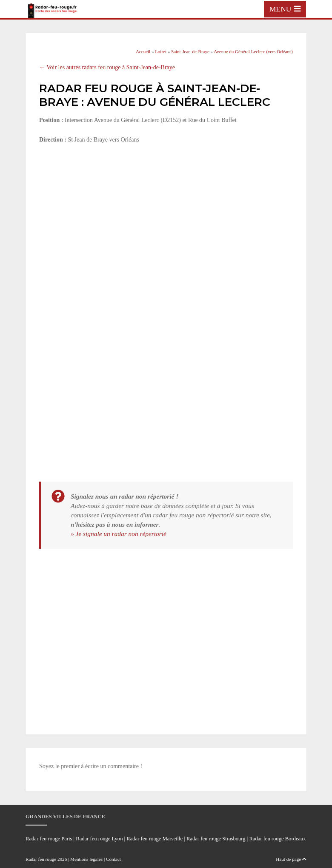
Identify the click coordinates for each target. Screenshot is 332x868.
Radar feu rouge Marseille (155, 839)
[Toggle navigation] (285, 9)
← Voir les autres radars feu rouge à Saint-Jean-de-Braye (107, 67)
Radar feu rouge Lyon (99, 839)
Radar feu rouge (41, 859)
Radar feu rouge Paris (49, 839)
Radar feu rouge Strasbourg (216, 839)
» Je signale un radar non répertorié (119, 534)
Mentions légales (86, 859)
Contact (113, 859)
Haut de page (291, 859)
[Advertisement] (166, 214)
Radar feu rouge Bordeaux (277, 839)
